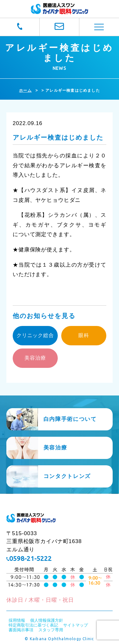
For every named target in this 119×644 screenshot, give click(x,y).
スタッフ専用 (51, 630)
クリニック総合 (35, 335)
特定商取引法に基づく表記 (33, 625)
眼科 (84, 335)
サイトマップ (76, 625)
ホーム (25, 90)
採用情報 (17, 620)
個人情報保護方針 (47, 620)
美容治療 (35, 358)
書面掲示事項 (21, 630)
